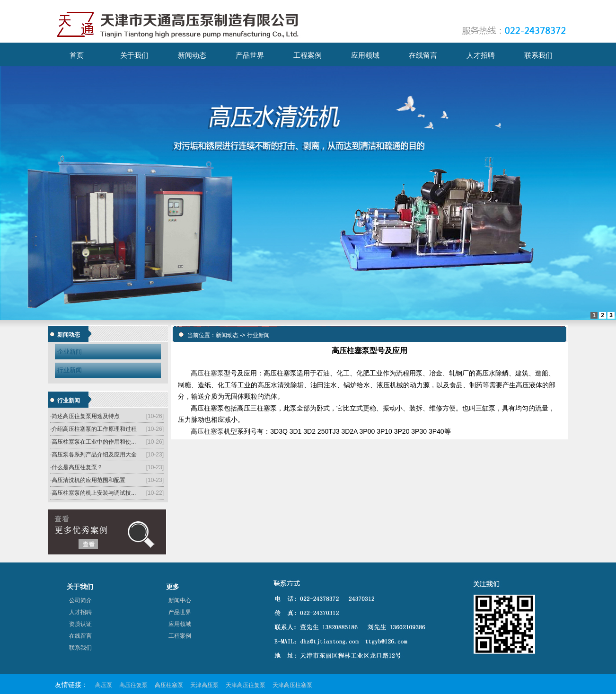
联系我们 (80, 648)
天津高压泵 (204, 685)
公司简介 (80, 600)
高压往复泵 (133, 685)
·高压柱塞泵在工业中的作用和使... (93, 442)
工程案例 (180, 636)
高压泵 (104, 685)
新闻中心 (180, 600)
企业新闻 (70, 352)
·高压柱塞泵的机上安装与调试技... (93, 493)
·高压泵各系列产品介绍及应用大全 (93, 455)
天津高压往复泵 (246, 685)
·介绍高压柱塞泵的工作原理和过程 (93, 429)
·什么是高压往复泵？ (76, 467)
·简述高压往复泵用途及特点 (85, 416)
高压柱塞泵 (207, 373)
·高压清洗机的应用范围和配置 (88, 480)
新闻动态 (227, 335)
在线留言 (80, 636)
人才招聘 (80, 612)
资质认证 (80, 624)
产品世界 (180, 612)
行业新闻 (70, 370)
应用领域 (180, 624)
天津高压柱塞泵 (292, 685)
